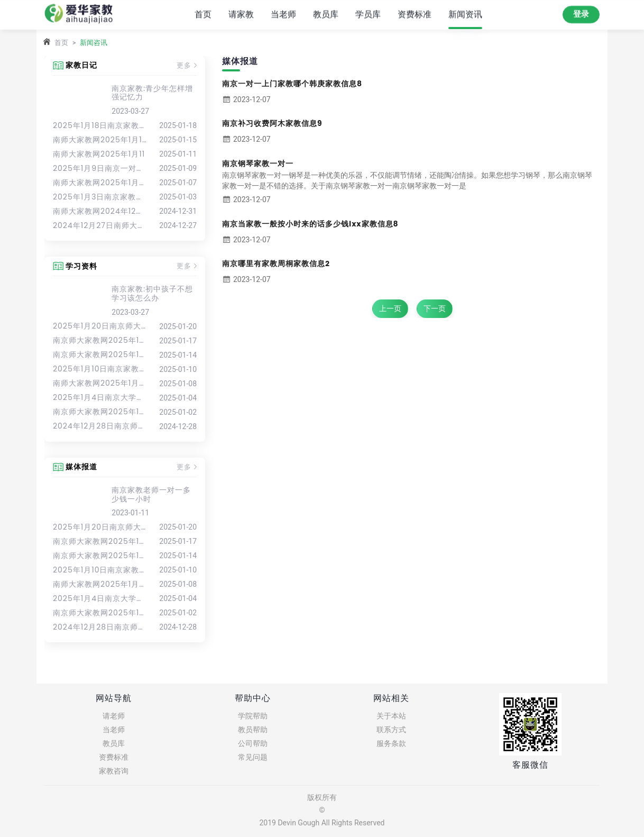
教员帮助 (253, 730)
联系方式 (391, 730)
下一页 (435, 308)
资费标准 (415, 14)
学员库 (368, 14)
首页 (203, 14)
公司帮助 (253, 743)
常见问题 (253, 757)
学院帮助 (253, 716)
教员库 (326, 14)
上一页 (390, 308)
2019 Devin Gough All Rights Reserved (322, 823)
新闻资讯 (465, 14)
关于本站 (391, 716)
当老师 (283, 14)
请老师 (114, 716)
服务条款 (391, 743)
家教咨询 (114, 771)
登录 (581, 14)
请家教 (241, 14)
